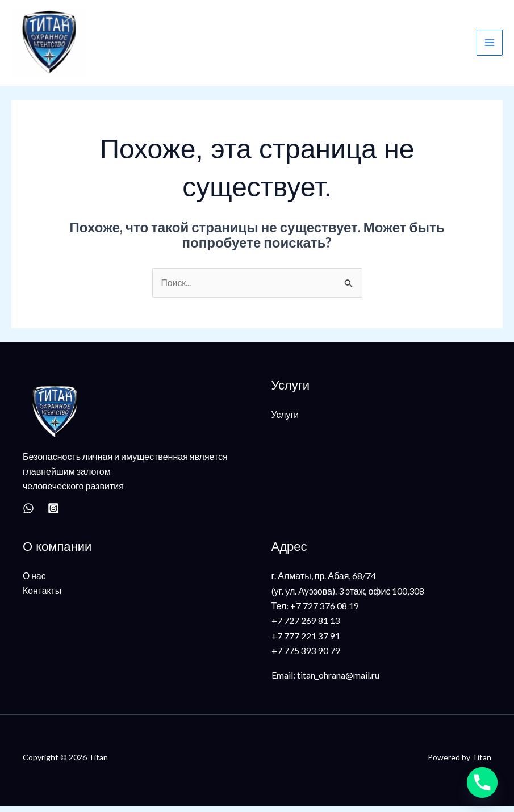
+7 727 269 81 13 (306, 627)
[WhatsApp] (28, 514)
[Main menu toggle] (490, 46)
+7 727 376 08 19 (325, 612)
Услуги (285, 420)
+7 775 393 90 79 (306, 657)
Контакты (42, 597)
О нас (34, 582)
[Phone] (482, 782)
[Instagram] (53, 514)
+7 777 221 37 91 (306, 642)
